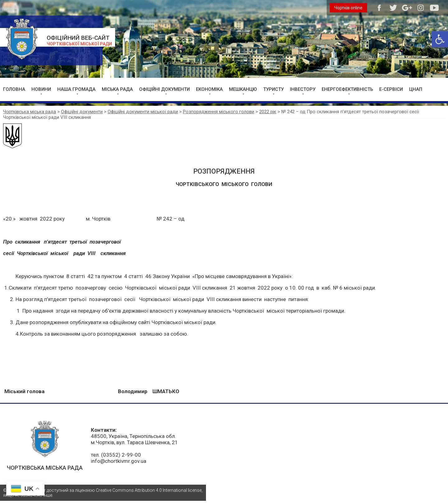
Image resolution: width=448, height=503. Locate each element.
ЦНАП (416, 89)
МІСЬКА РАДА (117, 89)
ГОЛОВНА (14, 89)
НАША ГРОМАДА (76, 89)
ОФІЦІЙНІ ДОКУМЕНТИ (164, 89)
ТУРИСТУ (273, 89)
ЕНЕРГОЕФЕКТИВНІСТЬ (347, 89)
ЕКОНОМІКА (209, 89)
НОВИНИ (41, 89)
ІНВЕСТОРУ (303, 89)
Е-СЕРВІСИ (391, 89)
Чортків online (348, 8)
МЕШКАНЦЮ (243, 89)
